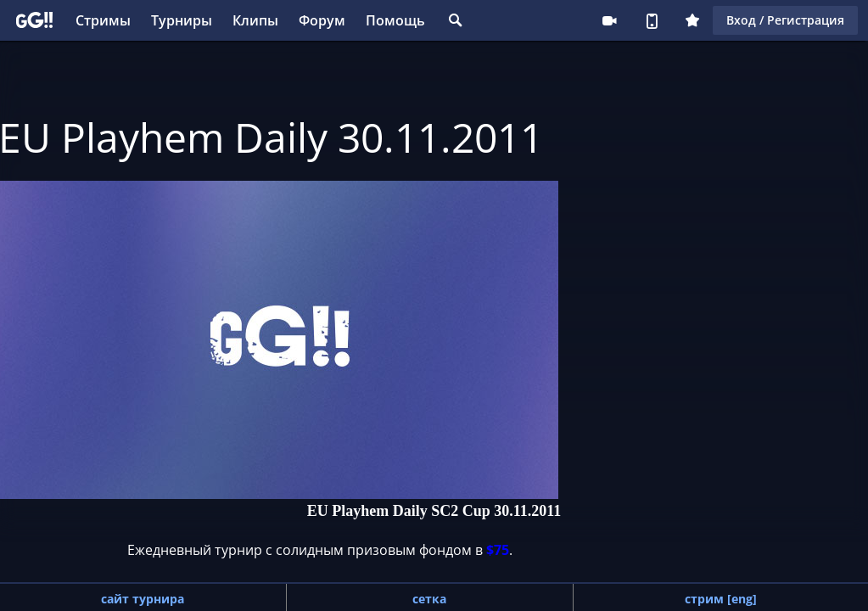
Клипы (255, 20)
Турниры (182, 20)
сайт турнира (143, 599)
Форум (322, 20)
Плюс (692, 20)
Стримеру (609, 20)
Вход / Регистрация (785, 20)
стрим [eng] (721, 599)
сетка (429, 599)
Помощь (395, 20)
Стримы (103, 20)
